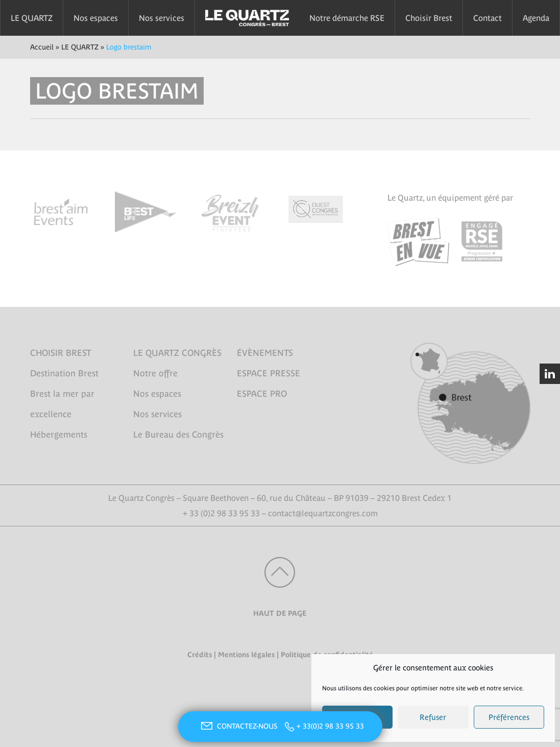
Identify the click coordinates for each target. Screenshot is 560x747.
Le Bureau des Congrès (178, 435)
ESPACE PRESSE (269, 373)
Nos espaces (96, 18)
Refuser (433, 717)
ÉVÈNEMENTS (265, 353)
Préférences (509, 717)
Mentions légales (246, 655)
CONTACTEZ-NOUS (238, 726)
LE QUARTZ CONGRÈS (177, 353)
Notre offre (155, 373)
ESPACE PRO (262, 394)
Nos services (162, 18)
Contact (488, 18)
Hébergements (59, 435)
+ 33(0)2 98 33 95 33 (330, 726)
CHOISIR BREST (61, 353)
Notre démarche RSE (347, 18)
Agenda (536, 18)
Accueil (42, 47)
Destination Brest (64, 373)
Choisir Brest (429, 18)
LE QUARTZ (32, 18)
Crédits (200, 655)
